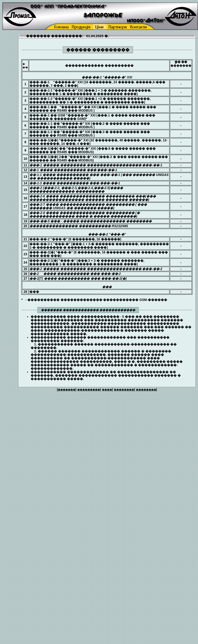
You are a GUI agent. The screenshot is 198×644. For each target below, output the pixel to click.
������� (67, 390)
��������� (89, 390)
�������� (124, 390)
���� (107, 390)
